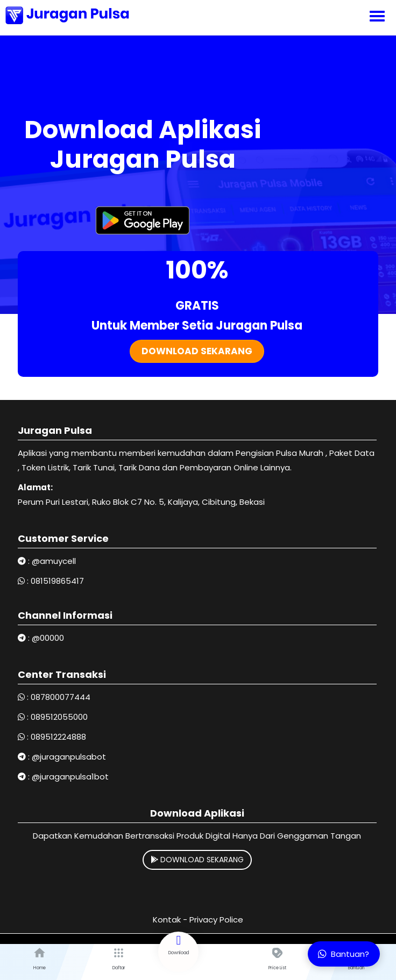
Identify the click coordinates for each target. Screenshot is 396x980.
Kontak (167, 920)
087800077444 (61, 697)
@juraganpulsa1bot (70, 777)
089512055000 (59, 717)
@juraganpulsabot (69, 757)
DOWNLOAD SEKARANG (197, 860)
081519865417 (57, 581)
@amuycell (54, 561)
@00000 (48, 638)
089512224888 (58, 737)
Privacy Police (216, 920)
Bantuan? (344, 954)
